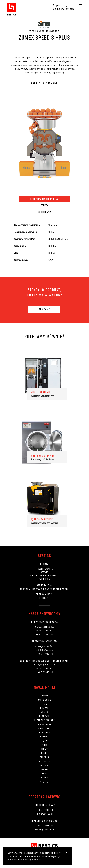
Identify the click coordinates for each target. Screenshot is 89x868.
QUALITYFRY (44, 728)
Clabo (45, 778)
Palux (44, 753)
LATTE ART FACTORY (45, 720)
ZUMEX (45, 712)
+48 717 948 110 (45, 634)
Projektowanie (44, 569)
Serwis (44, 572)
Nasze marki (45, 687)
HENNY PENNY (44, 724)
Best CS (44, 556)
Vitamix (44, 782)
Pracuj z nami (45, 594)
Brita (45, 745)
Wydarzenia (44, 585)
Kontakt (45, 598)
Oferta (44, 564)
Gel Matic (45, 761)
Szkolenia (45, 579)
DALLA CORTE (44, 700)
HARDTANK (44, 716)
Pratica (45, 737)
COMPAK (44, 708)
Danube (45, 769)
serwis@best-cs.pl (44, 829)
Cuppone (45, 765)
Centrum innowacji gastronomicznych (44, 589)
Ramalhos (44, 732)
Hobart (45, 749)
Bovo (45, 773)
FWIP (44, 741)
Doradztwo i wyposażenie (45, 576)
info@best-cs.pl (45, 813)
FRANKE (44, 696)
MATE (45, 704)
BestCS (12, 9)
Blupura (45, 757)
